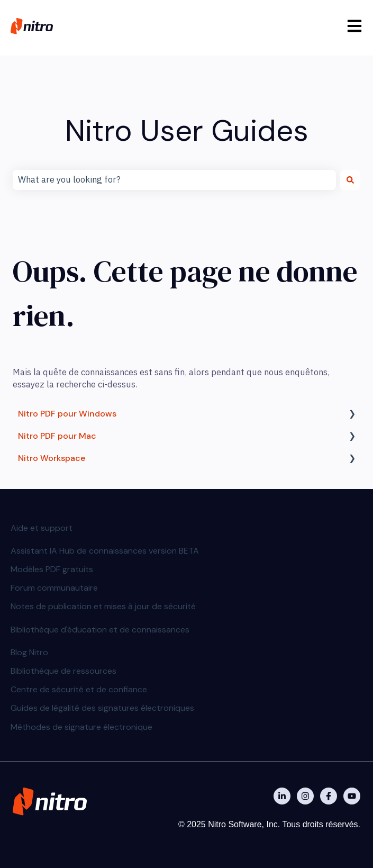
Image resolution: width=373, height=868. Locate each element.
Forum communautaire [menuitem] (54, 588)
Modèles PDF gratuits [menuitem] (52, 569)
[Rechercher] (350, 180)
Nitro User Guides (187, 130)
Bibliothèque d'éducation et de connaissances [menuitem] (100, 630)
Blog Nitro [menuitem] (29, 652)
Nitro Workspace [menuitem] (52, 458)
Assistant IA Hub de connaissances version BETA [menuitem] (105, 551)
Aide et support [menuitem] (42, 528)
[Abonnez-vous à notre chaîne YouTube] (352, 796)
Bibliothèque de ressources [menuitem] (63, 671)
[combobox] (174, 180)
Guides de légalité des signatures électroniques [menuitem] (102, 708)
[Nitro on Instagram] (305, 796)
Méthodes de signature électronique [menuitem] (81, 727)
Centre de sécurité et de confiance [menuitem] (79, 689)
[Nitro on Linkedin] (282, 796)
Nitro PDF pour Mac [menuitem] (57, 436)
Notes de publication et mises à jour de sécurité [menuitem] (103, 606)
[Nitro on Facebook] (329, 796)
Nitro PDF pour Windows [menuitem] (67, 414)
